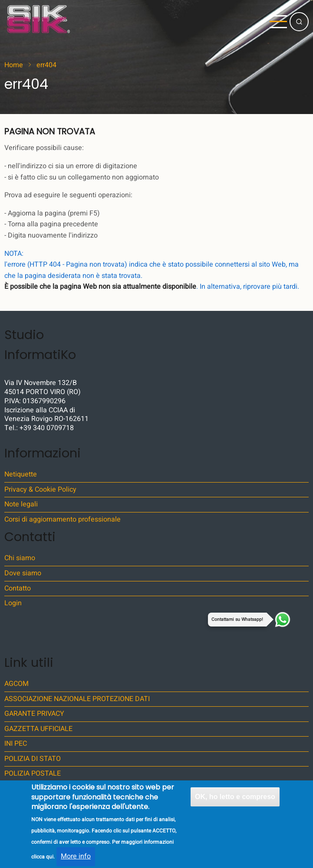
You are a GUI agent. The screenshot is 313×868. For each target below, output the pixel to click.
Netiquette (21, 474)
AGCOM (16, 684)
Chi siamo (20, 558)
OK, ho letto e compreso (235, 804)
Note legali (21, 504)
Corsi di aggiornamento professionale (63, 519)
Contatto (18, 588)
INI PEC (16, 744)
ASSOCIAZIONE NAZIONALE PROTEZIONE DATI (77, 699)
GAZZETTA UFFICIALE (38, 729)
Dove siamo (23, 573)
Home (14, 65)
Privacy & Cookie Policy (40, 489)
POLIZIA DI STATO (33, 759)
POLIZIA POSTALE (33, 773)
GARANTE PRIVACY (34, 714)
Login (13, 603)
